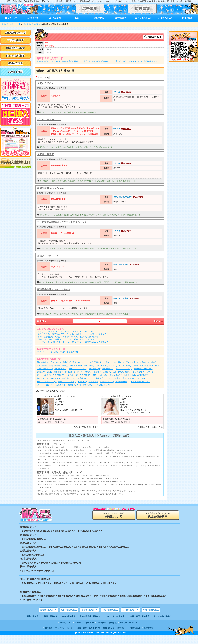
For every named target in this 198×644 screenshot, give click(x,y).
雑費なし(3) (144, 362)
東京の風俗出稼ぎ (29, 596)
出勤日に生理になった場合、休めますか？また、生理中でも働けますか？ (69, 337)
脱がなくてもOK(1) (45, 378)
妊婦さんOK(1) (74, 385)
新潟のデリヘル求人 (49, 112)
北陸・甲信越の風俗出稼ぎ (106, 596)
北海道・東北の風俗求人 (116, 616)
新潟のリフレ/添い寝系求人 (52, 215)
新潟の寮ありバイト (106, 248)
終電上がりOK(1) (44, 372)
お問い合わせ (135, 628)
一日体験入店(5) (141, 365)
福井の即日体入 (109, 583)
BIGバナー (122, 628)
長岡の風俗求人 (151, 61)
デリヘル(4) (42, 352)
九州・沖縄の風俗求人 (163, 616)
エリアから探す (15, 40)
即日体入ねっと (143, 18)
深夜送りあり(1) (107, 382)
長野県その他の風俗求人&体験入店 (114, 547)
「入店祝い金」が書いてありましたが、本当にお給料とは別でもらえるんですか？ (73, 342)
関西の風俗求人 (51, 616)
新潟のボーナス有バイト (126, 248)
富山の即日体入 (44, 583)
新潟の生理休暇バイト (126, 181)
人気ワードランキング (129, 623)
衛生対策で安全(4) (103, 378)
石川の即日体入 (93, 583)
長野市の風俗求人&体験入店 (34, 547)
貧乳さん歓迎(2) (100, 375)
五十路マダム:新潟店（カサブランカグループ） (62, 222)
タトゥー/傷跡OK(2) (46, 385)
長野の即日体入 (61, 583)
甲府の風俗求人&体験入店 (33, 555)
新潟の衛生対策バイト (89, 314)
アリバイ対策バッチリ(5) (83, 378)
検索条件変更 (153, 37)
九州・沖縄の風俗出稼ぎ (32, 600)
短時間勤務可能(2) (45, 369)
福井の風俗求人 (151, 610)
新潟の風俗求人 (48, 610)
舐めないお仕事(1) (63, 378)
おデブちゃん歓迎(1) (103, 372)
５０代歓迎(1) (86, 375)
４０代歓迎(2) (72, 375)
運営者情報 (148, 628)
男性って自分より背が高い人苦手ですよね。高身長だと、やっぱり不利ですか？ (72, 334)
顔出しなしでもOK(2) (78, 369)
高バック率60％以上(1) (128, 362)
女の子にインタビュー (84, 623)
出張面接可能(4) (122, 382)
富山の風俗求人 (69, 610)
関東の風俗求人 (33, 616)
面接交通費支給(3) (45, 365)
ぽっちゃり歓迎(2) (84, 372)
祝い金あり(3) (43, 362)
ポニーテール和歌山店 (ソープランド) (118, 396)
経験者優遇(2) (76, 365)
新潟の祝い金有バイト (87, 112)
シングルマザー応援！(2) (143, 372)
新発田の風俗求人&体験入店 (90, 531)
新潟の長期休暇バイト (107, 181)
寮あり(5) (127, 378)
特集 (77, 18)
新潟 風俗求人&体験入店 (32, 24)
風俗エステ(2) (73, 352)
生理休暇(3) (58, 372)
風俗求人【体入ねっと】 (11, 24)
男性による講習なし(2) (47, 382)
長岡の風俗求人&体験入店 (64, 531)
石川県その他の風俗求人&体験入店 (66, 563)
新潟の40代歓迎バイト (113, 215)
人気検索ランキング (15, 33)
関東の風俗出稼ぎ (47, 596)
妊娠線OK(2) (61, 385)
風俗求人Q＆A (66, 623)
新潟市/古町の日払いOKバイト (129, 61)
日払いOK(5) (56, 362)
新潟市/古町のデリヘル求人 (49, 61)
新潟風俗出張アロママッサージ (54, 290)
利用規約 (49, 628)
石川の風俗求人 (130, 610)
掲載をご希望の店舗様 (114, 515)
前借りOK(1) (111, 362)
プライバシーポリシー (65, 628)
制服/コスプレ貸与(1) (67, 382)
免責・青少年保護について (89, 628)
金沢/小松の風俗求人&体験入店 (35, 563)
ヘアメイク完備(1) (140, 378)
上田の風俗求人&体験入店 (85, 547)
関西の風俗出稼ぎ (65, 596)
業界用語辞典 (121, 18)
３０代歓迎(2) (58, 375)
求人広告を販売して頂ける (158, 515)
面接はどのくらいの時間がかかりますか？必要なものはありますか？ (67, 339)
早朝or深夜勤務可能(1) (143, 369)
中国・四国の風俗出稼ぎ (156, 596)
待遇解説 (113, 623)
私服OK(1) (82, 382)
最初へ (41, 321)
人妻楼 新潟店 (45, 154)
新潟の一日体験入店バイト (126, 282)
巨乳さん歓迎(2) (115, 375)
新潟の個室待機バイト (87, 181)
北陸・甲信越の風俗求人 (90, 616)
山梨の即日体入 (77, 583)
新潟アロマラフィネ (48, 256)
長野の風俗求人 (89, 610)
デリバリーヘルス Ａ (49, 120)
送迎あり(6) (94, 382)
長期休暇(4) (70, 372)
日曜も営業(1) (89, 365)
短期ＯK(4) (154, 365)
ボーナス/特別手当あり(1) (93, 362)
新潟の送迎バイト (85, 147)
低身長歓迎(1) (130, 375)
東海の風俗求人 (69, 616)
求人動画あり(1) (103, 385)
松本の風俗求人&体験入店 (60, 547)
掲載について (109, 628)
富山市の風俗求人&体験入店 (34, 539)
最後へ (158, 321)
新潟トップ (11, 18)
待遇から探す (15, 63)
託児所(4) (117, 378)
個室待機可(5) (95, 369)
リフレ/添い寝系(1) (57, 352)
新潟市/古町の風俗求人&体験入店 (36, 531)
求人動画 (187, 18)
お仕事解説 (99, 18)
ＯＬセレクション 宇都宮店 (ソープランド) (56, 396)
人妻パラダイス (45, 83)
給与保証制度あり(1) (72, 362)
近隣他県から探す (15, 48)
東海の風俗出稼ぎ (84, 596)
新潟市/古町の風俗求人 (67, 112)
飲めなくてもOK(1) (124, 369)
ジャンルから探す (15, 56)
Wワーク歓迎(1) (126, 365)
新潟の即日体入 (28, 583)
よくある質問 (55, 18)
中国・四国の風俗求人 (140, 616)
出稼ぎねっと (165, 18)
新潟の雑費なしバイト (94, 215)
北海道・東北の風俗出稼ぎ (131, 596)
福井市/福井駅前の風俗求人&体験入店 (38, 571)
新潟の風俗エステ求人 (50, 282)
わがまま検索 (33, 18)
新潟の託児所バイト (106, 282)
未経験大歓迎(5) (61, 365)
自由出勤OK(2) (61, 369)
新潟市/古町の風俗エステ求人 (75, 61)
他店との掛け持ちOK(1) (107, 365)
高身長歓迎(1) (143, 375)
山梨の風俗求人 (110, 610)
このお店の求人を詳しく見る (86, 427)
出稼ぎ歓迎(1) (88, 385)
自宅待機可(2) (108, 369)
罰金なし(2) (156, 362)
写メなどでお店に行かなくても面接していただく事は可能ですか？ (66, 331)
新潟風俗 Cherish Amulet (51, 188)
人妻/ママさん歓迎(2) (122, 372)
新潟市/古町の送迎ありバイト (102, 61)
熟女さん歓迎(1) (44, 375)
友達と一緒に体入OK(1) (141, 382)
